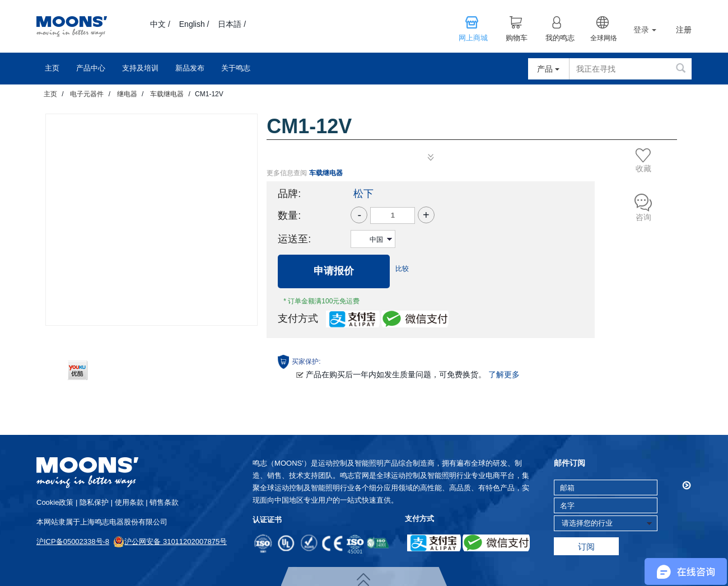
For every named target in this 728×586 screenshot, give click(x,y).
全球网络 (604, 38)
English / (194, 24)
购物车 (517, 38)
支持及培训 (140, 68)
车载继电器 (167, 94)
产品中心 (91, 68)
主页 (52, 68)
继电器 (127, 94)
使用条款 (129, 502)
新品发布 (190, 68)
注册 (684, 30)
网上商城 (473, 38)
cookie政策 (55, 502)
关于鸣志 (236, 68)
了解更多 (504, 374)
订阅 (586, 547)
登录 (645, 30)
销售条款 (164, 502)
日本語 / (232, 24)
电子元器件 (87, 94)
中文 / (160, 24)
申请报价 (334, 271)
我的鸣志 (560, 38)
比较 (402, 269)
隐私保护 (94, 502)
